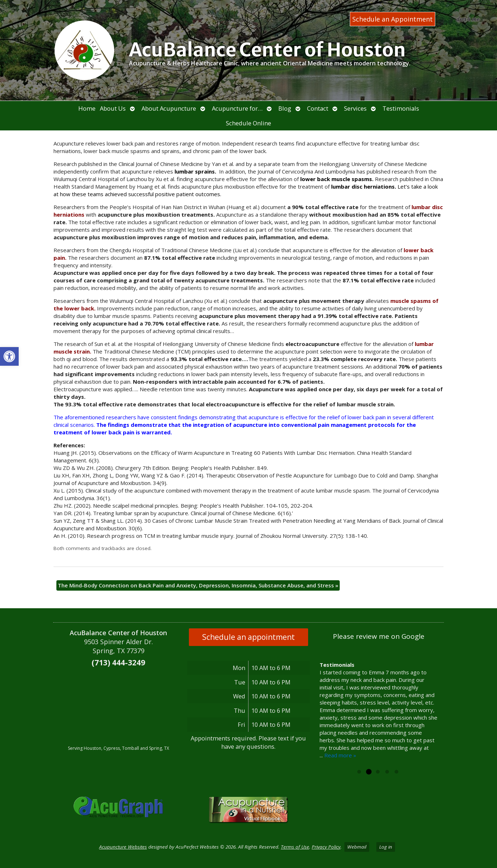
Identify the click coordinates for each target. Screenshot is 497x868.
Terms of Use (295, 847)
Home (87, 108)
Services (355, 108)
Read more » (340, 755)
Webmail (357, 847)
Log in (386, 847)
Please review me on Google (379, 636)
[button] (9, 356)
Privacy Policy (326, 847)
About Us (113, 108)
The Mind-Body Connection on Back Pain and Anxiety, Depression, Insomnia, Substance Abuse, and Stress (198, 585)
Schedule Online (249, 123)
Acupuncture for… (237, 108)
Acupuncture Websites (123, 847)
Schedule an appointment (249, 637)
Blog (285, 108)
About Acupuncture (169, 108)
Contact (318, 108)
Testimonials (401, 108)
